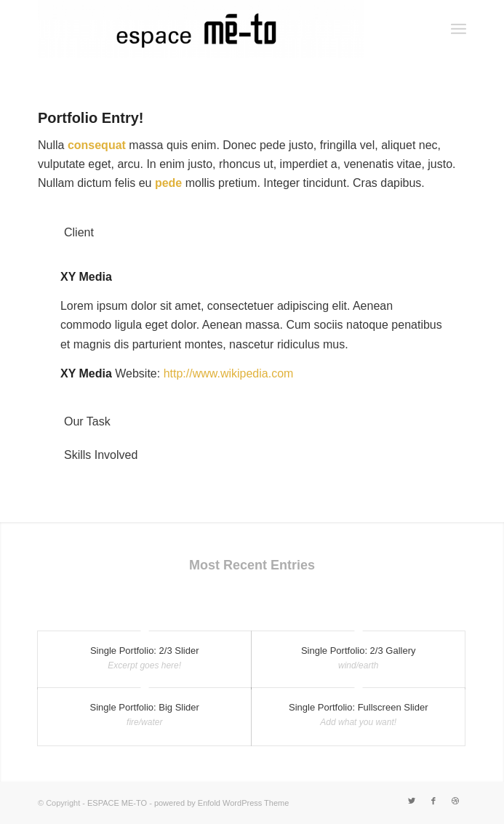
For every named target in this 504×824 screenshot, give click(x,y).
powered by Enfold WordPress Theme (221, 803)
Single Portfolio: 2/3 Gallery (359, 651)
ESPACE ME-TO (117, 803)
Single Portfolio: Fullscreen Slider (358, 707)
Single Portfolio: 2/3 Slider (145, 651)
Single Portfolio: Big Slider (145, 707)
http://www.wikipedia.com (229, 373)
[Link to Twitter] (412, 801)
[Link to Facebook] (433, 801)
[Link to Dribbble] (455, 801)
